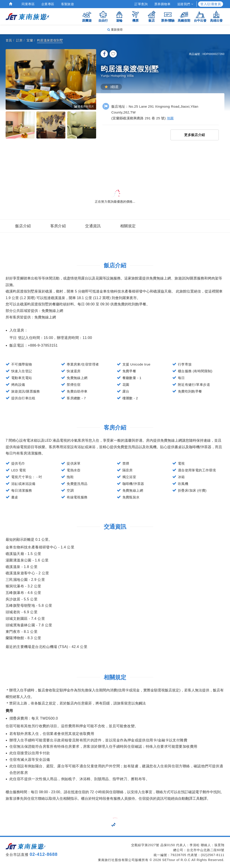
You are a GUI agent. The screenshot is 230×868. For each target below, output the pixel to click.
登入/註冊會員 (211, 4)
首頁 (9, 40)
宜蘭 (30, 40)
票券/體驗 (168, 16)
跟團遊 (87, 16)
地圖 (170, 118)
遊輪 (119, 16)
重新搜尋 (115, 30)
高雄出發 (216, 16)
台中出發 (200, 16)
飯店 (152, 16)
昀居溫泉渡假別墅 (50, 40)
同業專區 (28, 4)
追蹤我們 (185, 4)
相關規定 (128, 226)
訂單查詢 (141, 4)
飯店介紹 (23, 226)
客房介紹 (58, 226)
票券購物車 (162, 4)
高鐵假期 (184, 16)
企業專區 (48, 4)
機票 (135, 16)
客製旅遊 (68, 4)
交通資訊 (93, 226)
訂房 (19, 40)
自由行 (103, 16)
